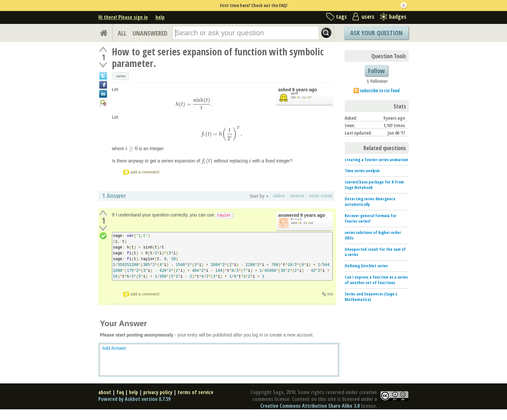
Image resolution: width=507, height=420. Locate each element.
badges (398, 17)
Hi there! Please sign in (123, 17)
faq (120, 392)
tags (341, 17)
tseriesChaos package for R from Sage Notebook (374, 185)
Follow (376, 71)
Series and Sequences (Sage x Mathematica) (371, 297)
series (121, 76)
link (330, 294)
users (368, 17)
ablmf (294, 94)
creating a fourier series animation (376, 160)
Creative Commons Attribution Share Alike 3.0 (310, 406)
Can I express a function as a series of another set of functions (376, 280)
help (160, 17)
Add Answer (114, 348)
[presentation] (194, 104)
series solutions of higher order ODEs (373, 235)
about (105, 392)
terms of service (195, 392)
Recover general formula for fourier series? (371, 218)
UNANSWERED (150, 33)
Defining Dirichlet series (366, 266)
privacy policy (158, 392)
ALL (122, 33)
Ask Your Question (376, 33)
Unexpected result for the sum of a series (375, 252)
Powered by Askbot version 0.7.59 (134, 399)
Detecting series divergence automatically (370, 201)
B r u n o (296, 219)
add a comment (145, 172)
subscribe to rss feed (380, 90)
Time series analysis (362, 171)
